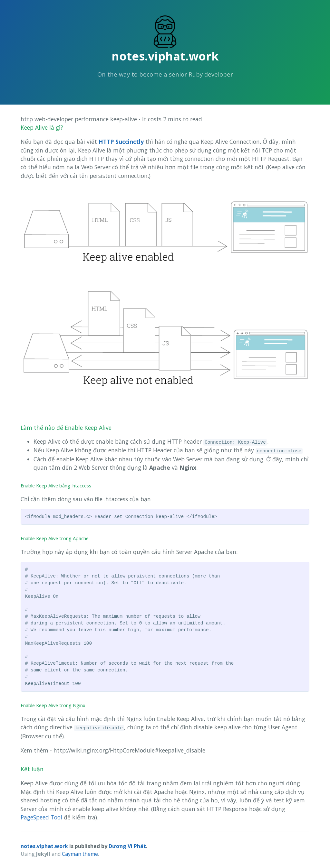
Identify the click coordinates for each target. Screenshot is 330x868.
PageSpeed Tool (41, 817)
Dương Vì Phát (127, 846)
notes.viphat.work (165, 56)
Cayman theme (80, 854)
